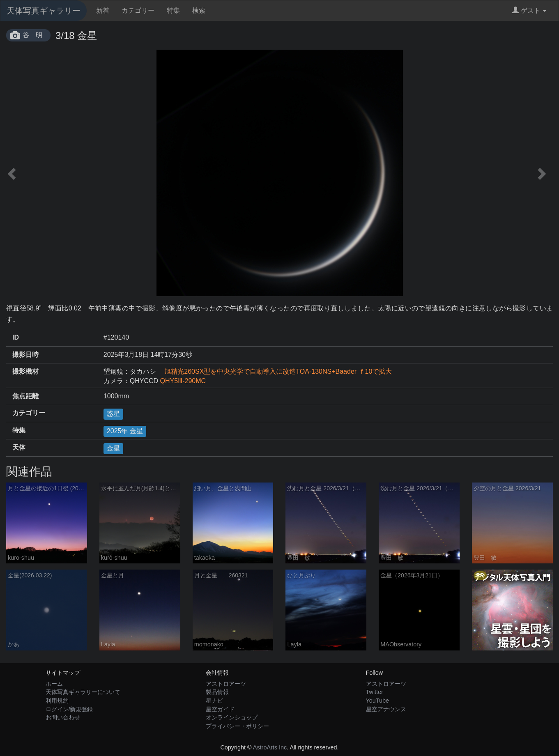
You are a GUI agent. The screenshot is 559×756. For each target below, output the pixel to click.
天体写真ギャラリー (44, 11)
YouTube (378, 701)
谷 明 (32, 35)
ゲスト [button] (529, 10)
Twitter (375, 692)
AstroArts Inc (270, 747)
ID (16, 337)
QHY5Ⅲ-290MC (183, 381)
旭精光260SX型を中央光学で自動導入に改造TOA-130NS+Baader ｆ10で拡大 (275, 371)
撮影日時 (25, 355)
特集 (173, 10)
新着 (103, 10)
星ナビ (214, 701)
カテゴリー (138, 10)
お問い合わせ (63, 717)
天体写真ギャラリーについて (83, 692)
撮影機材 (25, 371)
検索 (199, 10)
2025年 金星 (125, 431)
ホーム (54, 684)
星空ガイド (220, 709)
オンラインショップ (232, 717)
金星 (113, 448)
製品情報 (217, 692)
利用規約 (57, 701)
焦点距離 (25, 396)
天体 (19, 447)
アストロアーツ (226, 684)
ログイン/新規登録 (69, 709)
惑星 (113, 414)
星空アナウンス (386, 709)
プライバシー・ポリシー (237, 726)
